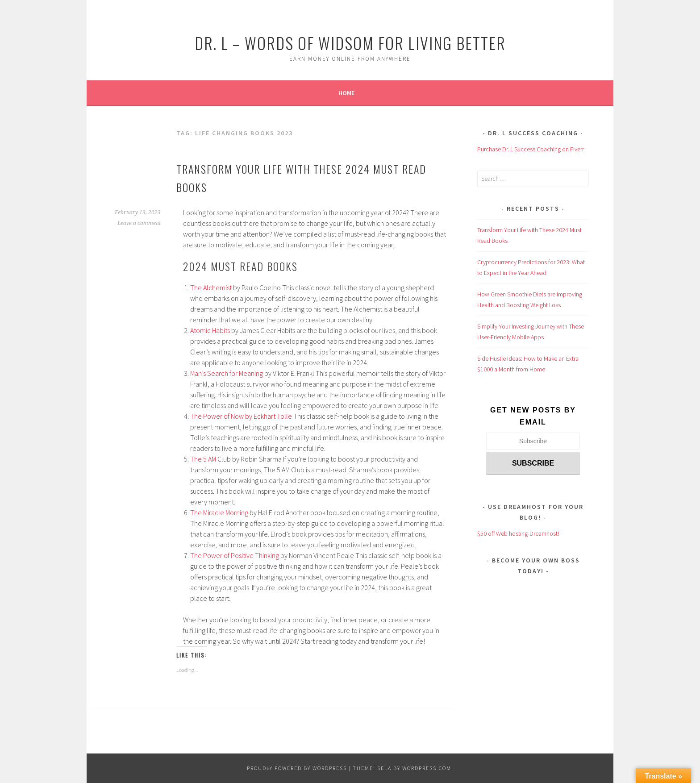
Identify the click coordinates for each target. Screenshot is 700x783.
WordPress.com (427, 768)
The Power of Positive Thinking (235, 555)
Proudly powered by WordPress (297, 768)
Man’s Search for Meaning (227, 373)
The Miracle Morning (219, 512)
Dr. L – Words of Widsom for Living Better (350, 43)
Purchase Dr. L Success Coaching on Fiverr (531, 149)
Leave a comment (139, 223)
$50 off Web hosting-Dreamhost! (518, 533)
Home (346, 93)
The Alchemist (211, 287)
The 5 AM (203, 459)
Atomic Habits (210, 330)
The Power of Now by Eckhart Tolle (241, 416)
